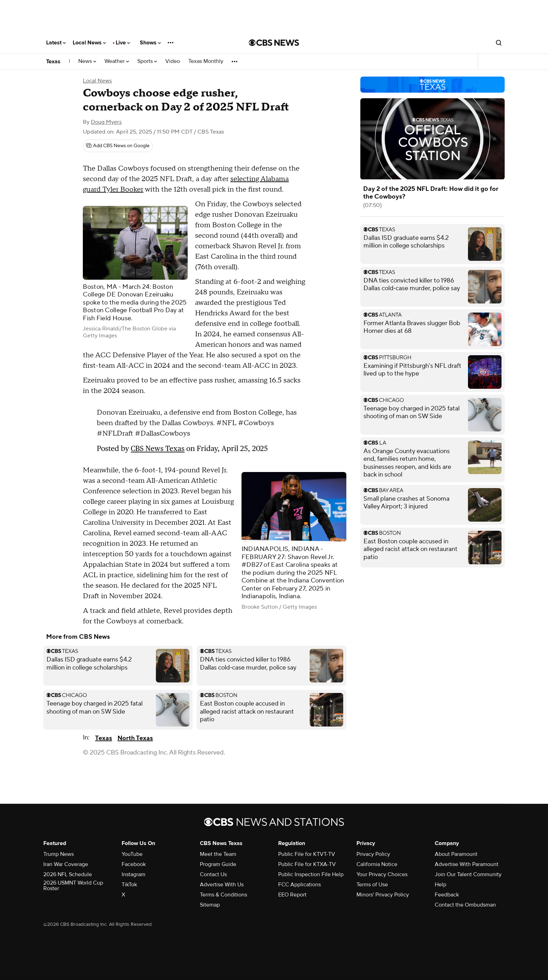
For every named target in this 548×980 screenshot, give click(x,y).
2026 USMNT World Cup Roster (73, 886)
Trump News (59, 854)
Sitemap (210, 905)
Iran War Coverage (66, 864)
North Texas (135, 738)
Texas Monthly (206, 61)
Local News (89, 43)
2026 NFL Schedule (68, 874)
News (87, 61)
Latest (56, 43)
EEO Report (292, 895)
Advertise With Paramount (467, 864)
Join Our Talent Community (468, 874)
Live (123, 43)
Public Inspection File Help (311, 874)
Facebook (134, 864)
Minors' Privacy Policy (383, 895)
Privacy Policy (373, 854)
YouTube (132, 854)
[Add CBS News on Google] (118, 146)
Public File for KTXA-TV (307, 864)
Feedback (447, 895)
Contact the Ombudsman (465, 905)
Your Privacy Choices (382, 874)
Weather (117, 61)
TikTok (129, 885)
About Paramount (456, 854)
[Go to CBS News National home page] (274, 43)
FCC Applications (300, 885)
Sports (147, 61)
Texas (53, 62)
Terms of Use (372, 885)
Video (173, 61)
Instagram (134, 874)
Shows (150, 43)
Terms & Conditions (223, 895)
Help (441, 885)
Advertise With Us (222, 885)
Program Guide (218, 864)
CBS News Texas (158, 448)
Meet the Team (218, 854)
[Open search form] (499, 43)
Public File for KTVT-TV (307, 854)
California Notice (377, 864)
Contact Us (213, 874)
